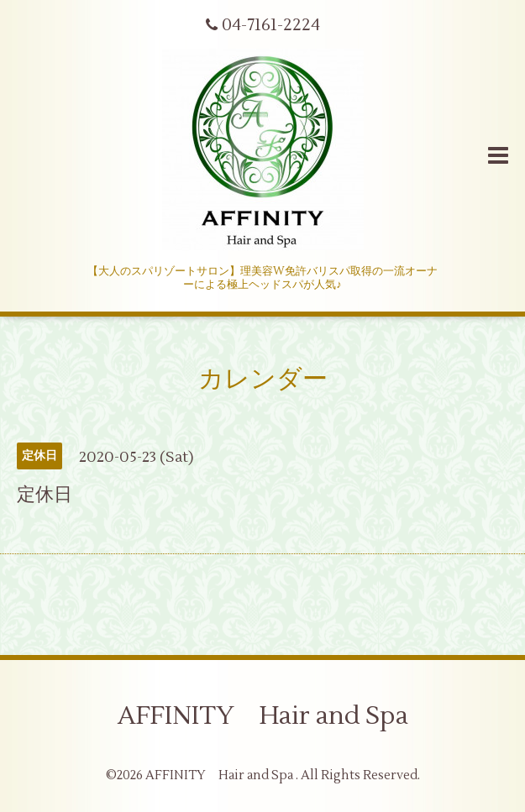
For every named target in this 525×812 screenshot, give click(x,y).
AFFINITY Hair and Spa (263, 716)
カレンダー (263, 379)
